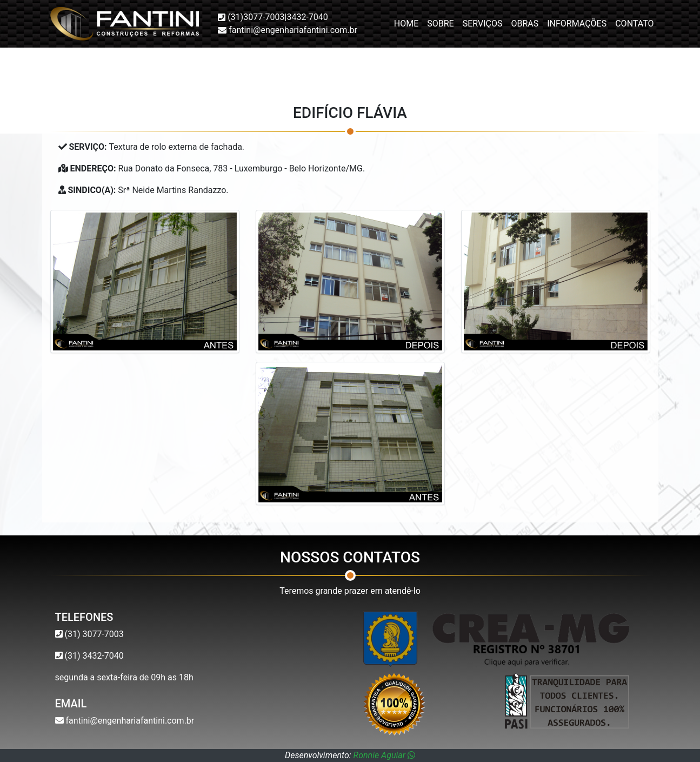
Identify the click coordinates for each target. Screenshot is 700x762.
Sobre (440, 24)
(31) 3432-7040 (93, 656)
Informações (577, 24)
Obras (525, 24)
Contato (634, 24)
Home (406, 24)
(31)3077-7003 (256, 17)
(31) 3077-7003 (93, 634)
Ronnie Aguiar (384, 755)
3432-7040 (307, 17)
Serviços (483, 24)
